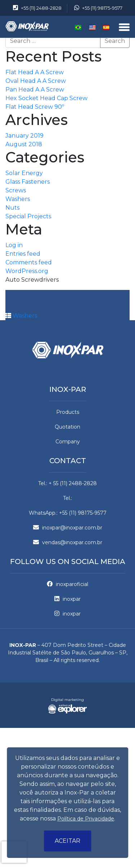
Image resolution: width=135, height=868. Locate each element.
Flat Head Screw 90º (35, 107)
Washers (18, 199)
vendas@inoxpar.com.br (68, 542)
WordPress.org (27, 271)
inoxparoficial (67, 584)
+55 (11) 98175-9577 (98, 8)
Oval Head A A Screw (36, 81)
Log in (14, 245)
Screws (16, 190)
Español (106, 27)
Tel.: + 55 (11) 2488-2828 (67, 483)
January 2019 (24, 136)
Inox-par (68, 389)
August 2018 (24, 144)
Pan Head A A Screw (35, 90)
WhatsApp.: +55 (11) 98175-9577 (68, 513)
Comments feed (29, 262)
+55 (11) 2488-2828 (37, 8)
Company (68, 442)
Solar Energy (24, 173)
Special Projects (28, 216)
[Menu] (124, 28)
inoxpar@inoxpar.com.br (68, 528)
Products (68, 412)
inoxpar (67, 599)
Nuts (12, 208)
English (92, 27)
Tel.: (67, 498)
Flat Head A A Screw (35, 72)
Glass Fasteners (28, 182)
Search (115, 41)
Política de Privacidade (86, 819)
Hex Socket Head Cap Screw (46, 98)
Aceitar (67, 841)
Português (78, 27)
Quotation (67, 427)
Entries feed (23, 254)
